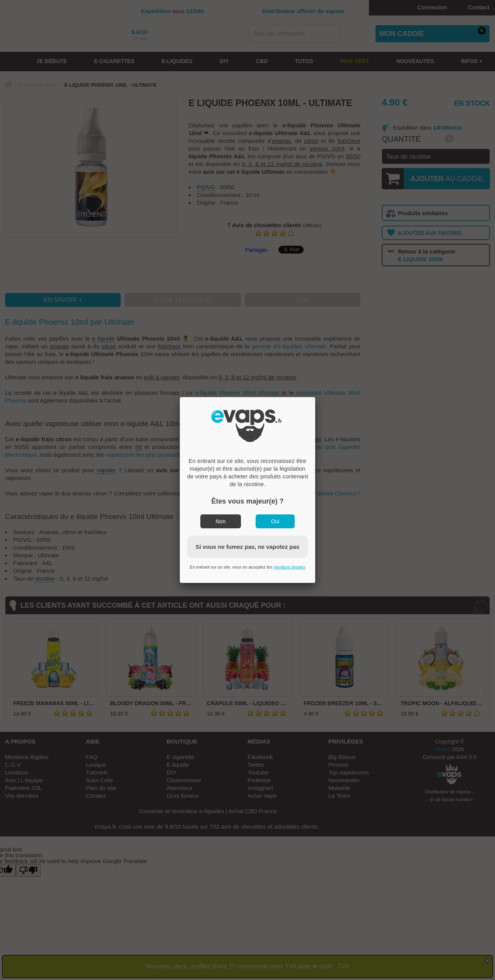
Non (221, 521)
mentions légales (289, 567)
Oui (275, 521)
